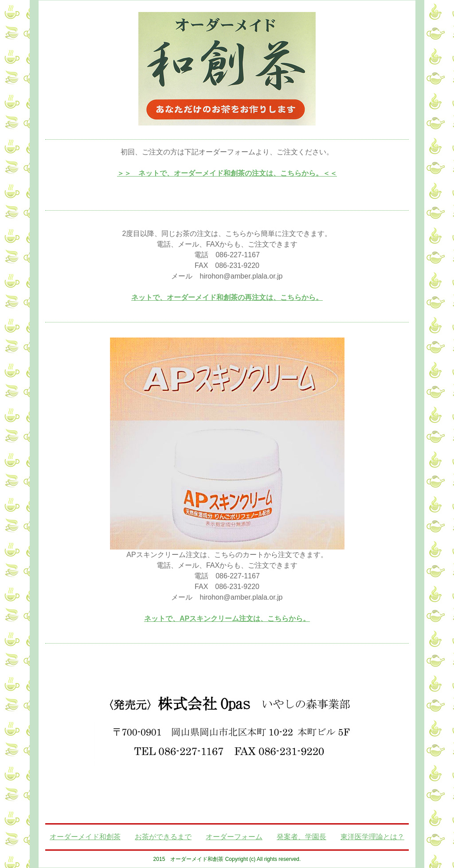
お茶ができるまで (163, 837)
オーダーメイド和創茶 (85, 837)
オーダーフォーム (234, 837)
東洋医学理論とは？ (372, 837)
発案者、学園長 (301, 837)
